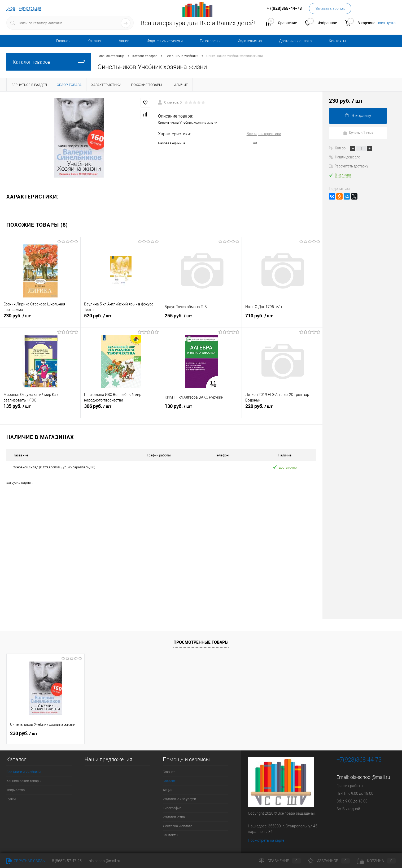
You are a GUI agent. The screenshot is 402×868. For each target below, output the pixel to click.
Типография (210, 41)
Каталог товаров (49, 62)
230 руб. (40, 319)
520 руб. (121, 319)
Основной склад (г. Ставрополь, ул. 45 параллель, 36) (54, 467)
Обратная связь (26, 861)
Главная (63, 41)
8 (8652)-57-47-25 (67, 861)
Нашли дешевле (344, 157)
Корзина (376, 861)
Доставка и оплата (295, 41)
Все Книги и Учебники (23, 772)
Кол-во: (341, 148)
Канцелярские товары (24, 781)
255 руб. (201, 319)
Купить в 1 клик (358, 133)
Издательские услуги (165, 41)
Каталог (95, 41)
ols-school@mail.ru (370, 777)
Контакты (337, 41)
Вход (11, 8)
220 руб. (282, 409)
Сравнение (280, 861)
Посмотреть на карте (266, 840)
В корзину (358, 116)
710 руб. (282, 319)
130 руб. (201, 409)
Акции (124, 41)
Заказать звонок (330, 8)
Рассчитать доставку (348, 166)
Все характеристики (264, 134)
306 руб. (121, 409)
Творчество (16, 790)
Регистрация (30, 8)
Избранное (329, 861)
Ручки (11, 799)
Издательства (250, 41)
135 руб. (40, 409)
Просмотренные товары (201, 642)
